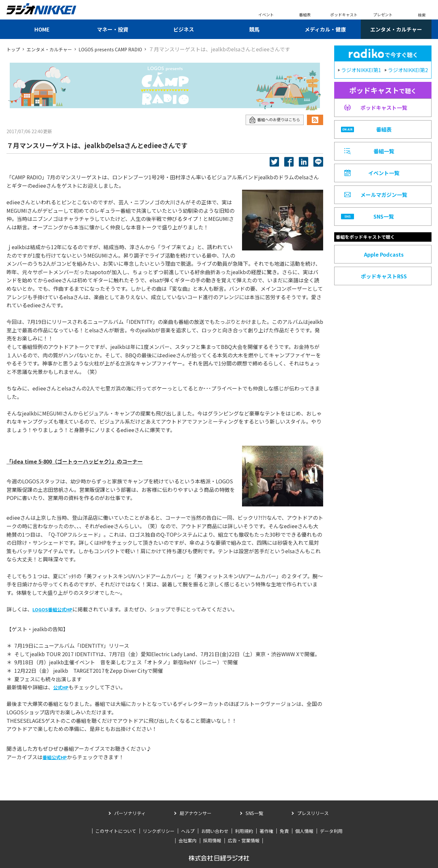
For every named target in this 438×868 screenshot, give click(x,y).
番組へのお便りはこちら (271, 120)
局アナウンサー (196, 813)
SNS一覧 (254, 813)
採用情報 (212, 840)
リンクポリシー (159, 831)
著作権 (266, 831)
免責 (284, 831)
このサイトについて (116, 831)
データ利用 (331, 831)
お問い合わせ (215, 831)
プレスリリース (313, 813)
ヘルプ (188, 831)
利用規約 (244, 831)
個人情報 (304, 831)
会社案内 (188, 840)
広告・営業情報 (244, 840)
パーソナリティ (130, 813)
